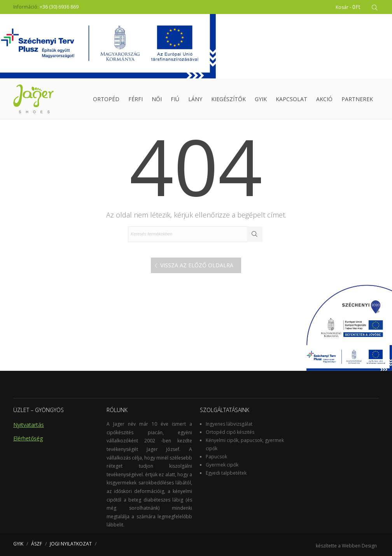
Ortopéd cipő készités (230, 432)
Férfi (136, 99)
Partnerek (357, 99)
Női (157, 99)
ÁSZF (37, 544)
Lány (195, 99)
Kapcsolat (291, 99)
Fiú (175, 99)
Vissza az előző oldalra (197, 265)
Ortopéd (106, 99)
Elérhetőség (28, 438)
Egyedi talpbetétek (226, 473)
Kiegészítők (228, 99)
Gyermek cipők (222, 465)
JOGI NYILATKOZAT (71, 544)
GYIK (261, 99)
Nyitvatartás (29, 425)
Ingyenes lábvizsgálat (229, 424)
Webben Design (359, 546)
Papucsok (216, 457)
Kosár (348, 7)
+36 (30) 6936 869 (59, 7)
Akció (324, 99)
